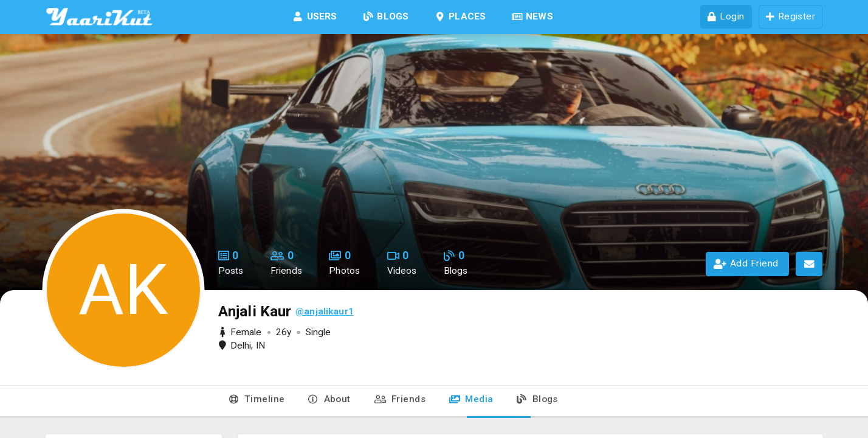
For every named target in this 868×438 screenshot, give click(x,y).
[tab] (257, 402)
